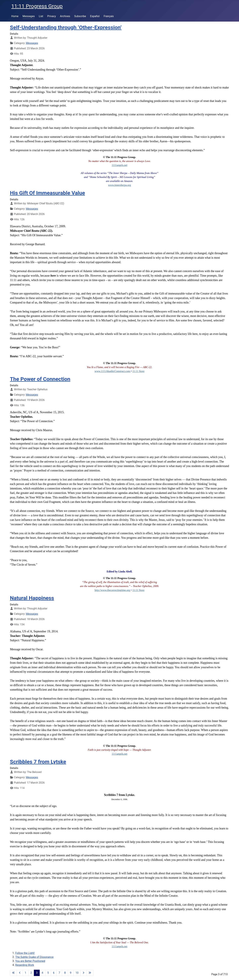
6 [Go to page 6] (54, 973)
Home (15, 16)
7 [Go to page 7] (59, 973)
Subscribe (80, 16)
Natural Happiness (32, 598)
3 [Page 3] (37, 973)
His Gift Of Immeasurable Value (47, 193)
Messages (29, 16)
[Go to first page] (13, 973)
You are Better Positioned (30, 961)
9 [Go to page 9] (71, 973)
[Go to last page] (90, 973)
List (41, 16)
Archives (65, 16)
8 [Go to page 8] (65, 973)
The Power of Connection (40, 379)
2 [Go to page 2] (31, 973)
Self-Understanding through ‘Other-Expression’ (66, 27)
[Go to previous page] (20, 973)
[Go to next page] (83, 973)
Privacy (52, 16)
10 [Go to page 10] (77, 973)
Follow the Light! (25, 953)
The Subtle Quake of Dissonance (34, 957)
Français (109, 16)
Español (95, 16)
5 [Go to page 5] (48, 973)
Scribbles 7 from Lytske (38, 762)
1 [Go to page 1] (25, 973)
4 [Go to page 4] (42, 973)
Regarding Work (25, 965)
